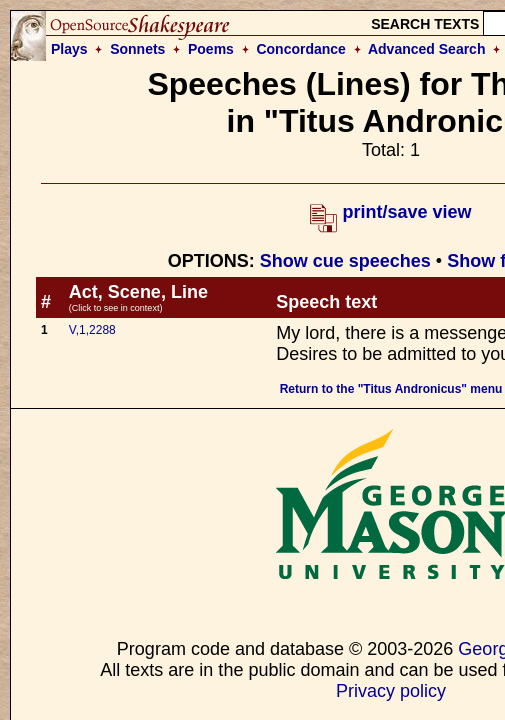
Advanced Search (427, 49)
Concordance (300, 49)
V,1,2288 (92, 330)
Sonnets (137, 49)
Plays (69, 49)
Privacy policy (391, 691)
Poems (211, 49)
